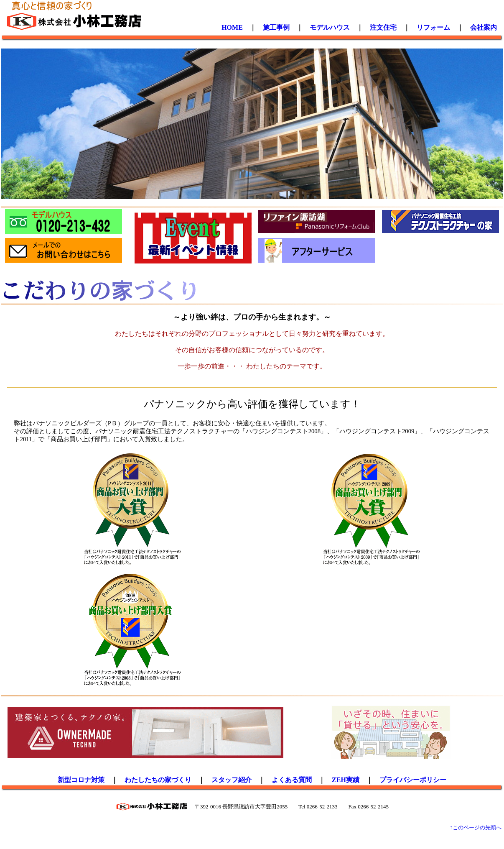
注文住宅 (383, 27)
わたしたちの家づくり (158, 780)
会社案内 (484, 27)
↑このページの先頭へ (476, 827)
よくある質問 (292, 780)
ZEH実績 (346, 780)
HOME (232, 27)
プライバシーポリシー (413, 780)
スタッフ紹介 (232, 780)
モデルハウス (330, 27)
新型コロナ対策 (81, 780)
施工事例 (276, 27)
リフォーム (433, 27)
